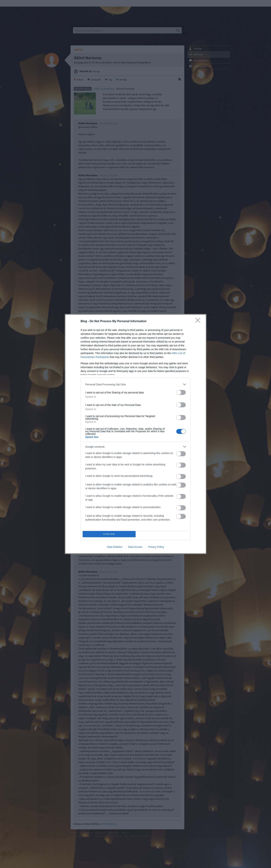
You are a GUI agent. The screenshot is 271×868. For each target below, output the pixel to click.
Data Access (135, 547)
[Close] (199, 321)
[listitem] (136, 384)
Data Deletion (115, 547)
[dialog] (136, 434)
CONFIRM (109, 534)
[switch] (181, 392)
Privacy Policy (156, 547)
